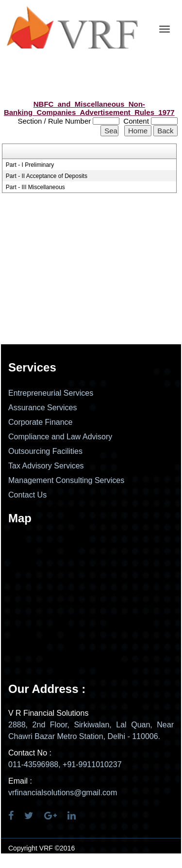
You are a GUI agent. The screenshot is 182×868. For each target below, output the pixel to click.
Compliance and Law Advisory (60, 437)
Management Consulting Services (66, 480)
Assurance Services (42, 408)
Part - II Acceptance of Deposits (47, 176)
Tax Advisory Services (46, 466)
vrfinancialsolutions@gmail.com (63, 793)
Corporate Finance (41, 422)
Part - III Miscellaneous (35, 187)
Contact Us (27, 495)
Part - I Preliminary (30, 165)
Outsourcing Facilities (45, 451)
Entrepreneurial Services (51, 393)
